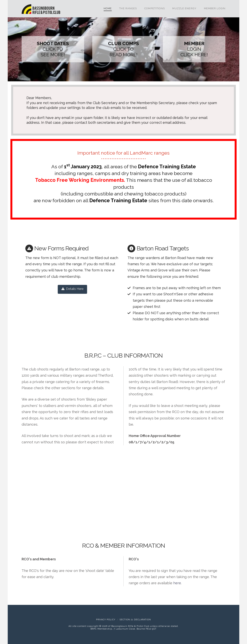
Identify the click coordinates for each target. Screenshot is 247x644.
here (177, 583)
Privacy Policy (106, 620)
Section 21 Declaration (135, 620)
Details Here (71, 289)
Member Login (215, 8)
